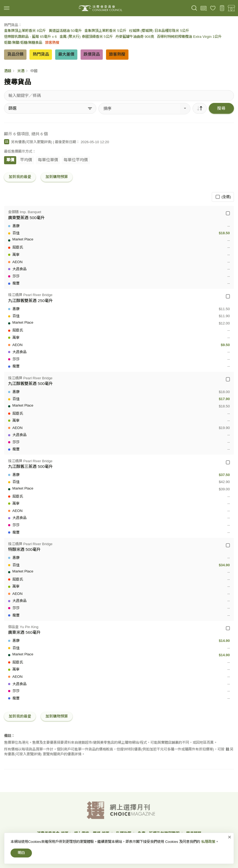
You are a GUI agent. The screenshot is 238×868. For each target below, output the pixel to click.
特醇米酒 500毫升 (24, 549)
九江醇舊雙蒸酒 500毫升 (30, 383)
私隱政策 (124, 833)
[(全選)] (218, 197)
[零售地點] (231, 8)
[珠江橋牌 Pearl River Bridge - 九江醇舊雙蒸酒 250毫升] (228, 296)
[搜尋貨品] (119, 96)
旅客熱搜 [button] (117, 54)
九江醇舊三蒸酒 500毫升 (30, 466)
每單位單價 (48, 160)
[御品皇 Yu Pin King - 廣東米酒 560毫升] (228, 628)
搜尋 (221, 108)
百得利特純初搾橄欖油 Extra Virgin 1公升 (189, 37)
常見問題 (194, 833)
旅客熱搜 (52, 43)
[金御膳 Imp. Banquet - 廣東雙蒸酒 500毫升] (228, 213)
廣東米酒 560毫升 (24, 632)
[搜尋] (194, 8)
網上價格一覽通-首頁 (92, 833)
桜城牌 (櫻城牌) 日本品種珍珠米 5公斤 (159, 31)
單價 (10, 160)
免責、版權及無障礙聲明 (159, 833)
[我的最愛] (213, 8)
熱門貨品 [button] (41, 54)
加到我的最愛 (20, 177)
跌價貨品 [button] (92, 54)
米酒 (21, 71)
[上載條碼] (204, 8)
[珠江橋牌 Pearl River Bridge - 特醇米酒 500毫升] (228, 545)
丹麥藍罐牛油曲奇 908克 (135, 37)
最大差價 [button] (66, 54)
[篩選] (50, 108)
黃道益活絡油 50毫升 (65, 31)
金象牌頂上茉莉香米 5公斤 (105, 31)
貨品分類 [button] (15, 54)
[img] (7, 8)
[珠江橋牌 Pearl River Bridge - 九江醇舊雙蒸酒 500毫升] (228, 379)
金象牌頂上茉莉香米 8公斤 (25, 31)
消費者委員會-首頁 (53, 833)
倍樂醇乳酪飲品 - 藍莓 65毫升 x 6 (30, 37)
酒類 (8, 71)
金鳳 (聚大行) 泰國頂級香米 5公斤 (86, 37)
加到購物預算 (57, 177)
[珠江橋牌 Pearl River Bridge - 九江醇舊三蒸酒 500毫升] (228, 462)
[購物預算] (222, 8)
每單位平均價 (76, 160)
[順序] (200, 108)
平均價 (26, 160)
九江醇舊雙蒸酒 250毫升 (30, 301)
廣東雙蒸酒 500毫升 (26, 218)
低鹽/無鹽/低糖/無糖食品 (23, 43)
